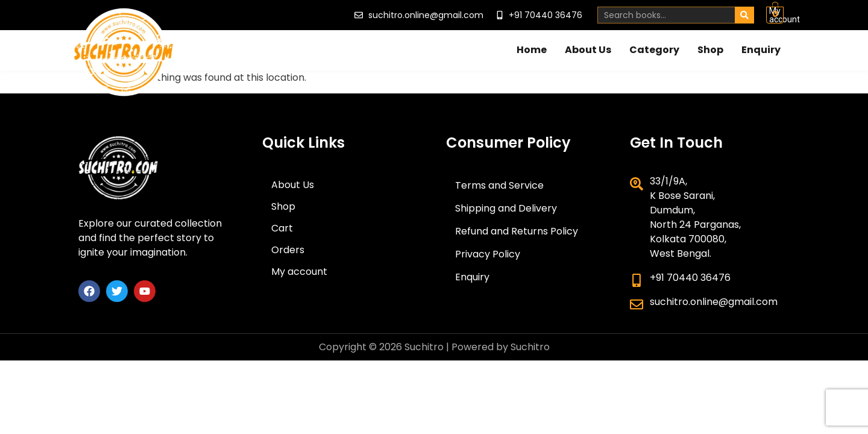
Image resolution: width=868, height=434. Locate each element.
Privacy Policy (488, 254)
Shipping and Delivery (506, 208)
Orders (288, 250)
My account (729, 13)
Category (654, 47)
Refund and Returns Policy (517, 231)
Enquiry (761, 47)
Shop (710, 47)
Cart (282, 228)
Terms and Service (499, 185)
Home (532, 47)
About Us (588, 47)
